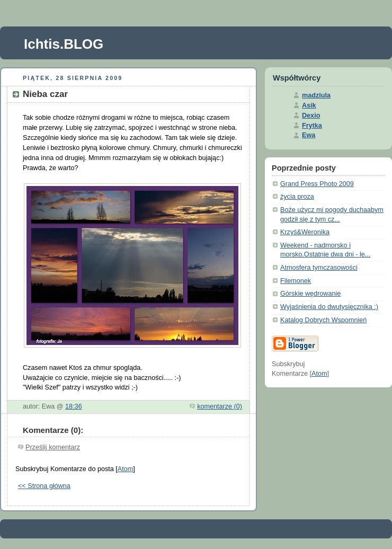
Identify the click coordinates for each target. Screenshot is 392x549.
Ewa (309, 135)
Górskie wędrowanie (310, 294)
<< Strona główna (44, 486)
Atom (125, 469)
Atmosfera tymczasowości (319, 268)
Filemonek (296, 281)
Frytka (312, 126)
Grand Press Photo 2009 (317, 184)
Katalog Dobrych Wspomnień (323, 320)
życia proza (297, 197)
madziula (316, 95)
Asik (309, 105)
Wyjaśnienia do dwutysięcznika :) (329, 307)
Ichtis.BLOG (64, 44)
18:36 (74, 406)
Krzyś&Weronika (305, 232)
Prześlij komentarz (53, 447)
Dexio (311, 116)
